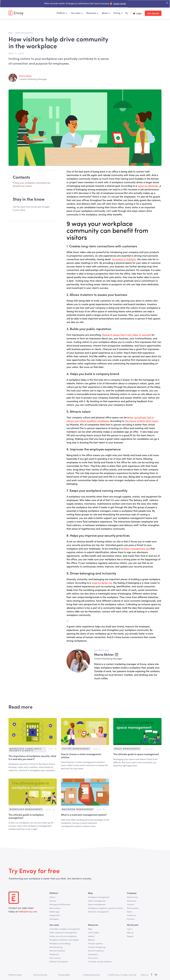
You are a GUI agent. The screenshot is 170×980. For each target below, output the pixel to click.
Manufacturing (56, 947)
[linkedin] (156, 975)
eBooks (91, 936)
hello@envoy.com (27, 912)
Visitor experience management (63, 933)
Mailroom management (98, 912)
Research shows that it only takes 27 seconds (127, 335)
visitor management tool (137, 549)
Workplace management (99, 897)
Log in (130, 929)
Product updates (95, 944)
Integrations (55, 915)
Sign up (130, 933)
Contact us (132, 915)
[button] (62, 13)
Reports (92, 940)
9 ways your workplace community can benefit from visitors (32, 185)
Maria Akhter (25, 76)
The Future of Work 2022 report (142, 421)
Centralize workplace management (65, 929)
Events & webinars (96, 951)
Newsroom (132, 901)
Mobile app (54, 912)
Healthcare (54, 955)
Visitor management (97, 901)
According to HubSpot (124, 260)
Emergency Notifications (60, 905)
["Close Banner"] (163, 3)
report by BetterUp (148, 186)
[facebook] (152, 975)
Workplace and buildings (60, 944)
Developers (54, 919)
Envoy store (93, 958)
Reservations (55, 908)
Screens (53, 901)
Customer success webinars (100, 962)
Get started (153, 13)
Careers (130, 905)
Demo (129, 912)
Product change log (97, 947)
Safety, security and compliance (63, 936)
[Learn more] (118, 4)
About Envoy (132, 897)
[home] (16, 13)
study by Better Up (102, 583)
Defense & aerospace (59, 962)
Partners (131, 919)
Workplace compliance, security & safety (105, 908)
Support (130, 936)
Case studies (94, 933)
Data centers (55, 958)
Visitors (52, 897)
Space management (97, 905)
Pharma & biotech (57, 951)
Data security (133, 908)
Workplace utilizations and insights (64, 940)
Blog (90, 929)
